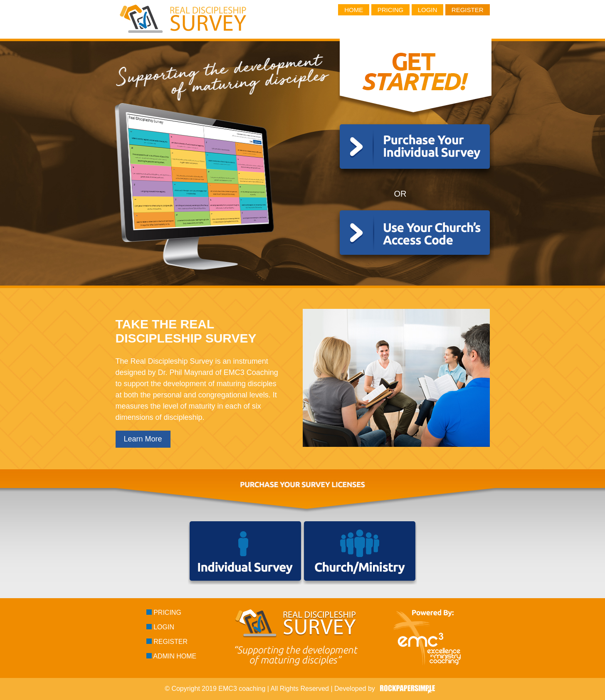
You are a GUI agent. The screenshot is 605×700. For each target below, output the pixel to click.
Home (354, 10)
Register (468, 10)
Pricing (391, 10)
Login (428, 10)
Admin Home (172, 656)
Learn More (143, 439)
